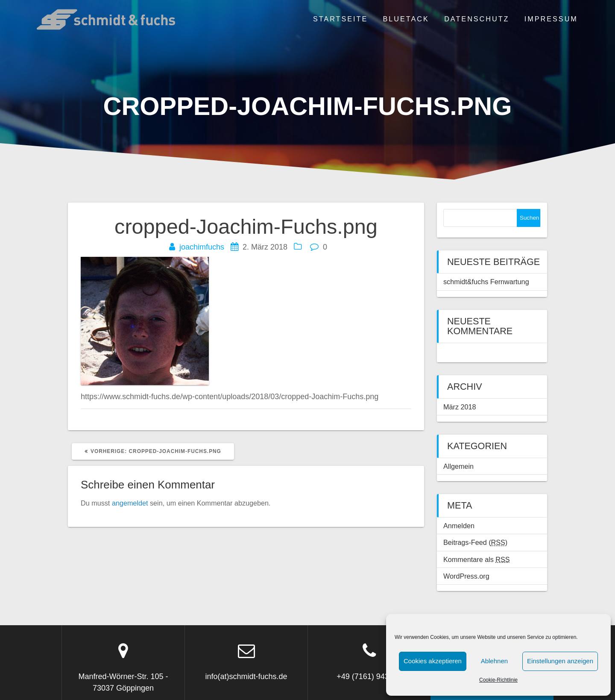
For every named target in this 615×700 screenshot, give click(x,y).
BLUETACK (406, 19)
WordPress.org (466, 576)
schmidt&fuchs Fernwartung (486, 282)
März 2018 (460, 407)
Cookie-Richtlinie (498, 680)
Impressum (551, 19)
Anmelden (459, 526)
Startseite (340, 19)
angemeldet (130, 503)
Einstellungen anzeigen (560, 661)
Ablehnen (494, 661)
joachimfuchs (202, 247)
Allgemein (458, 466)
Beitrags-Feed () (475, 542)
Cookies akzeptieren (433, 661)
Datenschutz (477, 19)
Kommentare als (477, 559)
